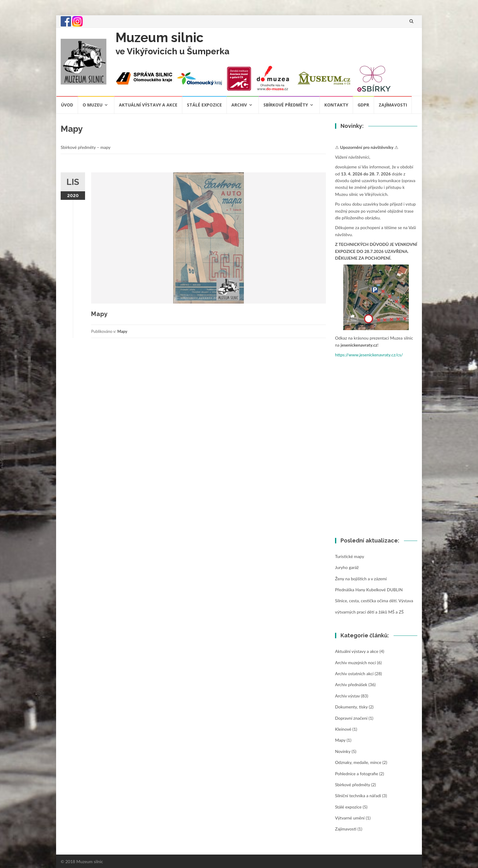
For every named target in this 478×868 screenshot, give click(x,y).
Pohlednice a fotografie (357, 774)
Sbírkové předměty (286, 105)
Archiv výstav (347, 696)
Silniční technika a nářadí (358, 796)
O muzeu (93, 105)
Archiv (239, 105)
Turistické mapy (350, 556)
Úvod (67, 105)
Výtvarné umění (350, 818)
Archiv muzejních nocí (355, 663)
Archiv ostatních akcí (354, 674)
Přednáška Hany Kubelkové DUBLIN (369, 590)
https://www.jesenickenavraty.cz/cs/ (369, 355)
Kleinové (343, 729)
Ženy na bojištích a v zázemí (361, 579)
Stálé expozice (204, 105)
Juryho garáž (347, 567)
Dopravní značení (351, 718)
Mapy (100, 314)
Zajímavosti (393, 105)
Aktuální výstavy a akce (148, 105)
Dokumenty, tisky (351, 707)
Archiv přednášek (351, 684)
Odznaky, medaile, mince (358, 762)
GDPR (363, 105)
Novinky (343, 751)
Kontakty (336, 105)
